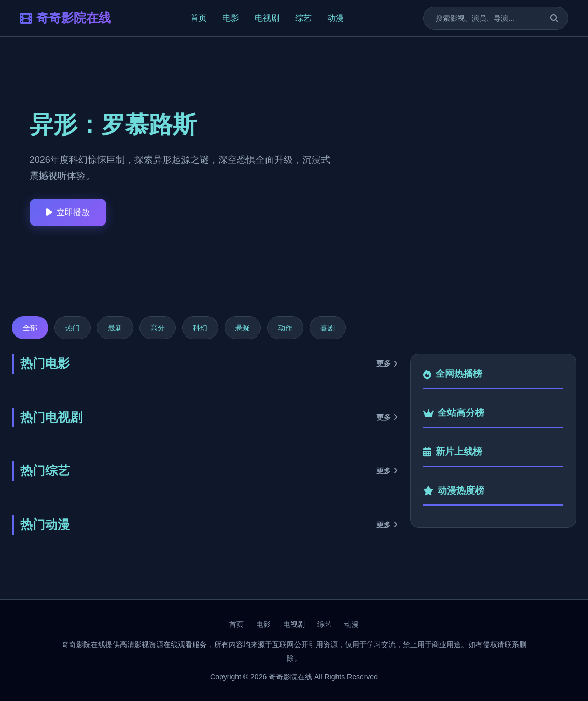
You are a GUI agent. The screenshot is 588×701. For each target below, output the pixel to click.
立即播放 (68, 212)
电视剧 (267, 18)
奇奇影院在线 (65, 18)
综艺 (303, 18)
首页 (199, 18)
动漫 (335, 18)
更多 (387, 363)
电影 (231, 18)
